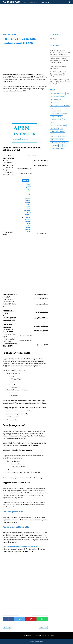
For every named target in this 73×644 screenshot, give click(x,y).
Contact (29, 636)
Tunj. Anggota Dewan (58, 131)
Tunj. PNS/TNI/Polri (57, 134)
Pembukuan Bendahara (58, 125)
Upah (62, 148)
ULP (61, 146)
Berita (62, 94)
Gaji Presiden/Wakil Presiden (60, 105)
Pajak (53, 122)
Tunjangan (45, 2)
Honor (58, 108)
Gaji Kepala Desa (56, 99)
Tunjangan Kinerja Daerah (59, 143)
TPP (61, 128)
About (21, 636)
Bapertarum (55, 94)
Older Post (43, 627)
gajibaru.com (11, 2)
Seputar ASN (55, 128)
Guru (53, 108)
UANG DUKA (54, 146)
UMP (65, 146)
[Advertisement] (36, 19)
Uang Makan (55, 148)
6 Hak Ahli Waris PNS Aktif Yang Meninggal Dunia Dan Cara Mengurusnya (59, 60)
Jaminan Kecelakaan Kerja (59, 114)
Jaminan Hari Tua (56, 111)
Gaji (26, 2)
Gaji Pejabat (55, 102)
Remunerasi (34, 2)
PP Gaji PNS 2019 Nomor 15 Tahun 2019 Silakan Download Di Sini (27, 224)
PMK (64, 120)
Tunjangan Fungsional (58, 137)
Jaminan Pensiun (56, 120)
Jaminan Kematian (56, 117)
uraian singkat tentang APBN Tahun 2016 (24, 547)
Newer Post (7, 627)
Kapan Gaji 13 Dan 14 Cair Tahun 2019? (28, 189)
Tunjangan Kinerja (57, 140)
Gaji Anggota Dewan (57, 97)
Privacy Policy (39, 636)
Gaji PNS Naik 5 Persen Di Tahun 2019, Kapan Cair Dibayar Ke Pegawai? (58, 74)
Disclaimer (51, 636)
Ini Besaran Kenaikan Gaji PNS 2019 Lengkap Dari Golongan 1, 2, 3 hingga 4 (27, 206)
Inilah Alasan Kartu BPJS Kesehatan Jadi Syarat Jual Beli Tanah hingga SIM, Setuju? (60, 53)
